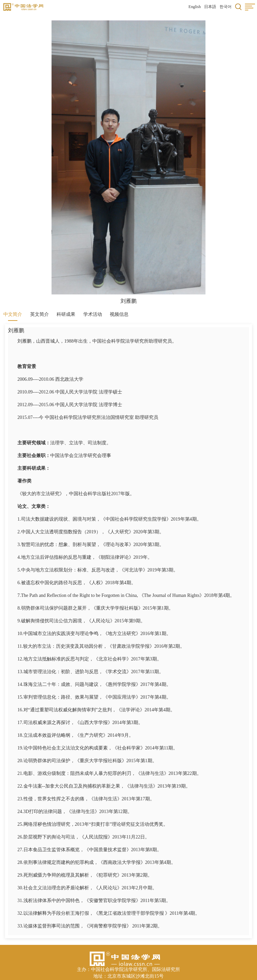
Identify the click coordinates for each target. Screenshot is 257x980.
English (195, 7)
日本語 (210, 7)
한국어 (226, 7)
